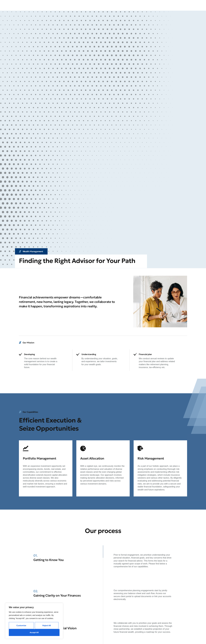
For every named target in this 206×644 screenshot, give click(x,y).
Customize (21, 625)
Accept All (34, 632)
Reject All (47, 625)
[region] (34, 621)
